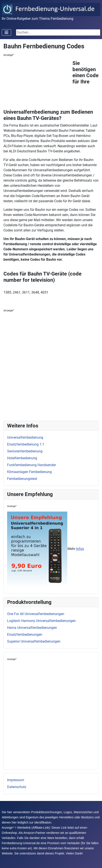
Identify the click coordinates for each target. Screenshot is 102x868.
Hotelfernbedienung (22, 458)
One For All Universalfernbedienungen (36, 614)
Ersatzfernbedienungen (25, 635)
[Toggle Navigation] (6, 32)
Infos (80, 549)
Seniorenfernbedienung (25, 451)
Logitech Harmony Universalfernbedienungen (41, 621)
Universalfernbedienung (25, 437)
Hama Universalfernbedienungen (32, 628)
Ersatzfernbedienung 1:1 (26, 444)
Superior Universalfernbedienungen (34, 641)
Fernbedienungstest (22, 479)
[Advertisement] (38, 84)
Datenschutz (17, 787)
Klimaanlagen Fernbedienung (29, 472)
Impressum (16, 780)
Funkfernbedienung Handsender (31, 465)
